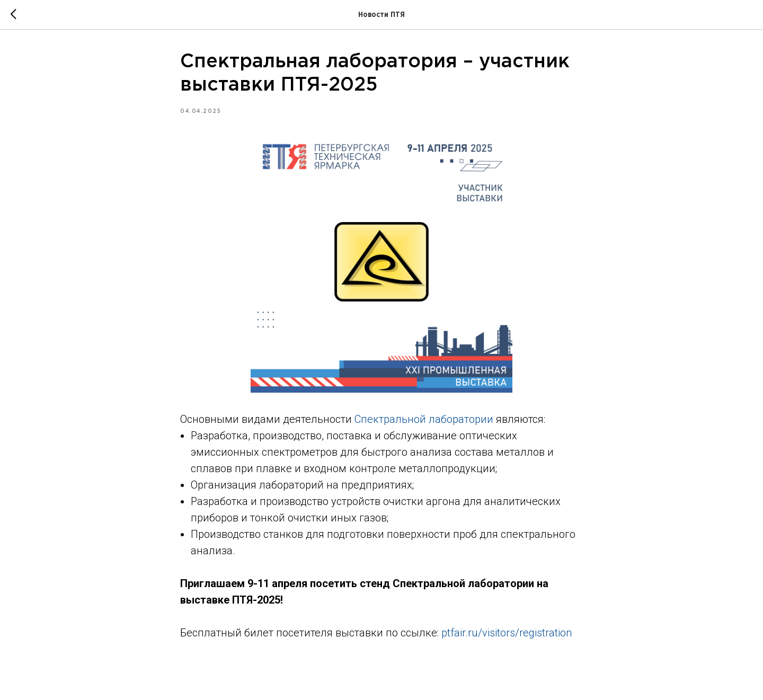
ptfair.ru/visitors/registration (507, 633)
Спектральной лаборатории (424, 419)
